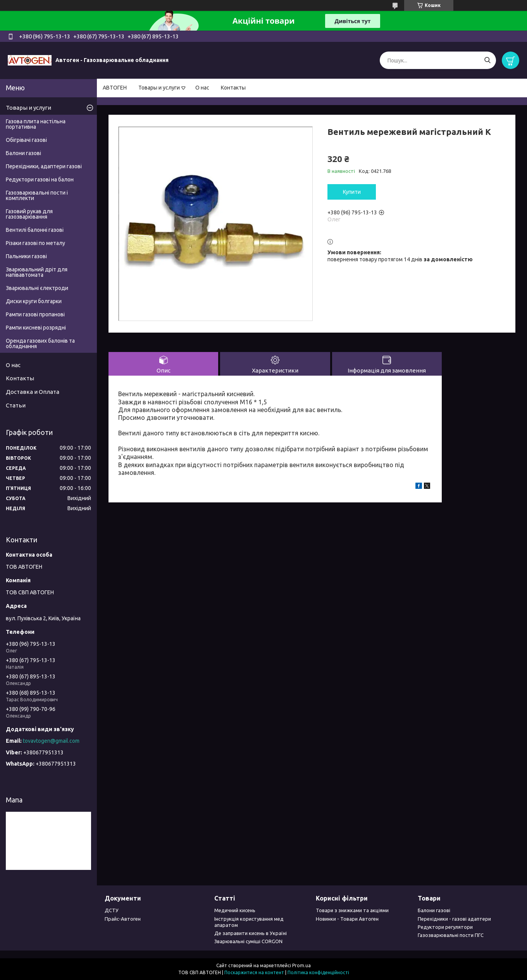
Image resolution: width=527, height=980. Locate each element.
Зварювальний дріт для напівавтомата (37, 272)
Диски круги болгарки (34, 301)
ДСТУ (112, 910)
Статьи (16, 405)
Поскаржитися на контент (254, 972)
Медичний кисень (235, 910)
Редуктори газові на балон (40, 179)
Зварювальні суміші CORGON (248, 941)
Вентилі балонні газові (35, 230)
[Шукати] (487, 60)
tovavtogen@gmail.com (51, 741)
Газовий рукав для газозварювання (29, 214)
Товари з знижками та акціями (352, 910)
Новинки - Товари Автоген (347, 919)
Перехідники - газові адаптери (454, 919)
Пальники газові (26, 256)
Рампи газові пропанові (35, 314)
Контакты (233, 88)
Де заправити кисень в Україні (251, 933)
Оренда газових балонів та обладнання (40, 343)
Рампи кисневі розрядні (36, 328)
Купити (352, 192)
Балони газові (23, 153)
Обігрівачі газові (26, 140)
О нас (202, 88)
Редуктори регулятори (445, 927)
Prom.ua (301, 965)
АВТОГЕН (115, 88)
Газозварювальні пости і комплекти (37, 195)
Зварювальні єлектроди (37, 288)
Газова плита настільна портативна (36, 124)
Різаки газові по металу (35, 243)
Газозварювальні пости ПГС (451, 935)
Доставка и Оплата (33, 392)
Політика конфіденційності (318, 972)
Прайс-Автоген (123, 919)
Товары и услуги (159, 88)
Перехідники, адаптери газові (44, 166)
